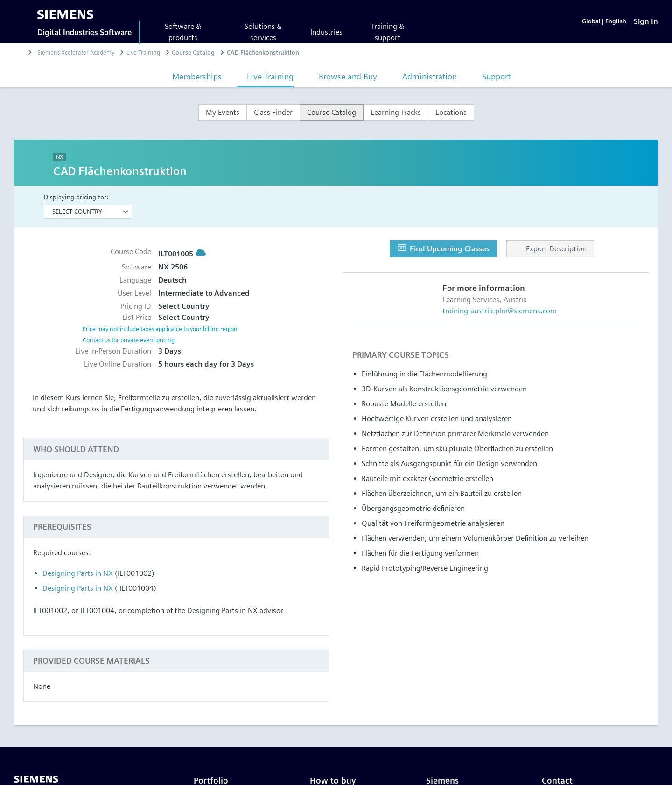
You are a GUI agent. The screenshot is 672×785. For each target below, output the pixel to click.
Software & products (183, 32)
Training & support (388, 32)
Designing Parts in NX (78, 573)
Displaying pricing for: (76, 197)
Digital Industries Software (84, 32)
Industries (326, 32)
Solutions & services (263, 32)
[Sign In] (646, 21)
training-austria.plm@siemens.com (500, 311)
